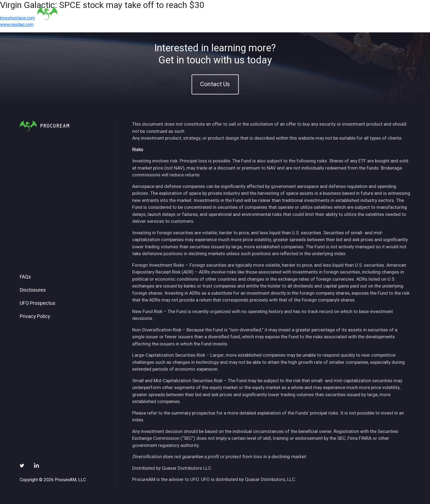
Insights (302, 13)
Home (238, 13)
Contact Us (215, 84)
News (326, 13)
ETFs (280, 13)
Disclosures (33, 290)
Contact (380, 13)
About (259, 13)
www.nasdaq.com (17, 25)
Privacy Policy (35, 317)
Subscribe (352, 13)
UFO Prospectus (38, 303)
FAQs (25, 277)
